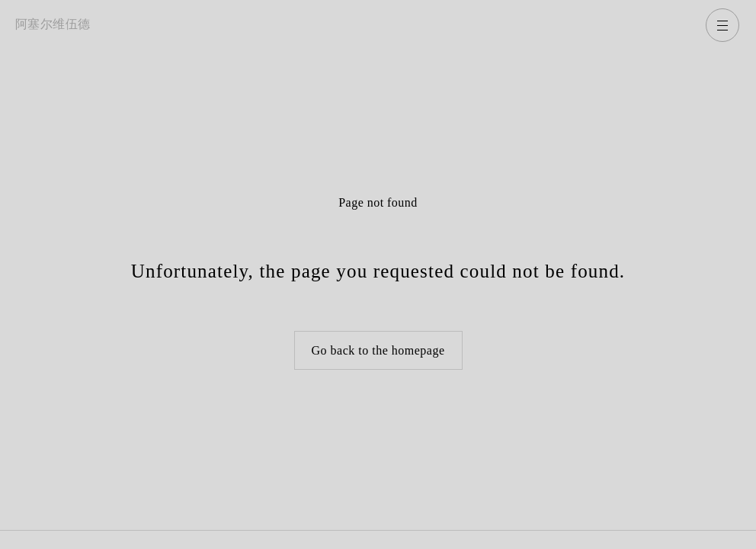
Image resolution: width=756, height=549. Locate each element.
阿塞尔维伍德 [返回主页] (53, 24)
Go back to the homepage (378, 350)
